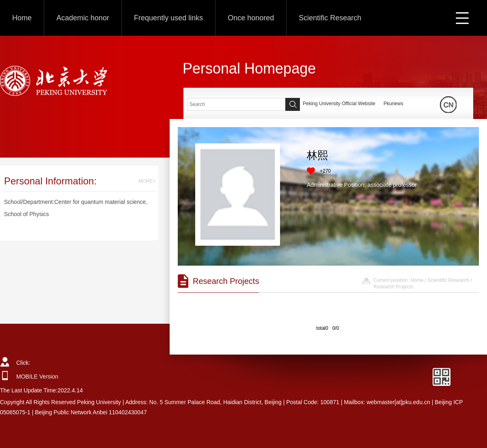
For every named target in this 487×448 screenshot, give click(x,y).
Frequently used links (168, 18)
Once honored (251, 18)
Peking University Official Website (339, 104)
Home (22, 18)
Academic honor (83, 18)
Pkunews (393, 104)
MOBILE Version (37, 377)
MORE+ (147, 181)
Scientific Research (330, 18)
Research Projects (393, 287)
